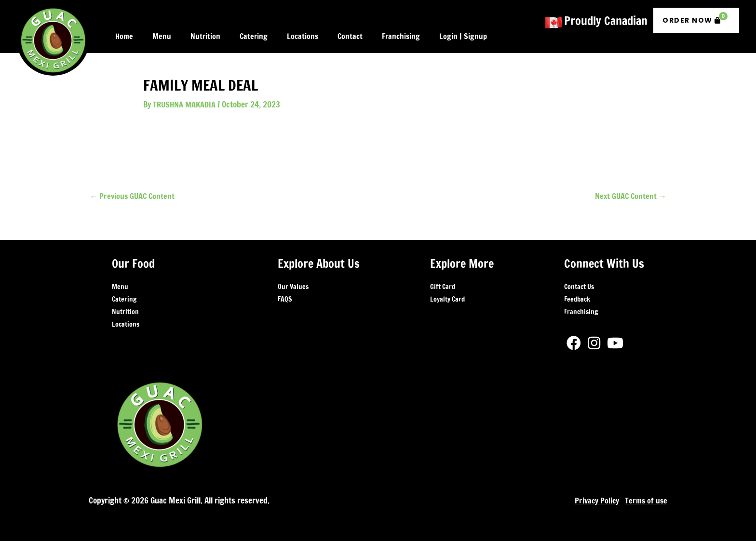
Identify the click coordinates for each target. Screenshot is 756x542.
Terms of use (645, 501)
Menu (120, 288)
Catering (124, 300)
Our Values (293, 288)
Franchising (581, 313)
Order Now (695, 16)
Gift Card (443, 288)
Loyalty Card (447, 300)
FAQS (285, 300)
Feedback (577, 300)
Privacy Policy (595, 501)
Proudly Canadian (606, 18)
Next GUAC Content (629, 196)
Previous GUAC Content (134, 196)
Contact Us (579, 288)
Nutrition (125, 313)
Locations (126, 325)
